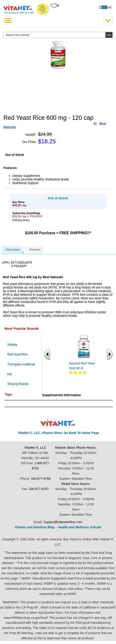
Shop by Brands (19, 384)
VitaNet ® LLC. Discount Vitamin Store (58, 423)
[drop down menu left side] (8, 21)
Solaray (12, 344)
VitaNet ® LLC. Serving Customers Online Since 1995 (19, 9)
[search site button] (109, 35)
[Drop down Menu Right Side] (108, 21)
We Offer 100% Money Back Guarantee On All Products (43, 9)
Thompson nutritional (21, 364)
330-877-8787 (39, 489)
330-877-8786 (41, 479)
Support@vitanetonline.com (63, 522)
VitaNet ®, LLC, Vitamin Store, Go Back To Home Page (59, 433)
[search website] (58, 35)
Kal (9, 374)
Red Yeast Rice (17, 354)
